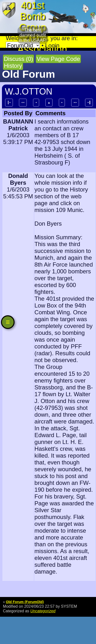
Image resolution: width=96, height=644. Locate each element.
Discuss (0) (18, 59)
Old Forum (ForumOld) (25, 602)
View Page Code (58, 59)
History (13, 66)
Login (52, 45)
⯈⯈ (75, 103)
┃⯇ (9, 103)
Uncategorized (43, 611)
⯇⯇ (23, 103)
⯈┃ (89, 103)
